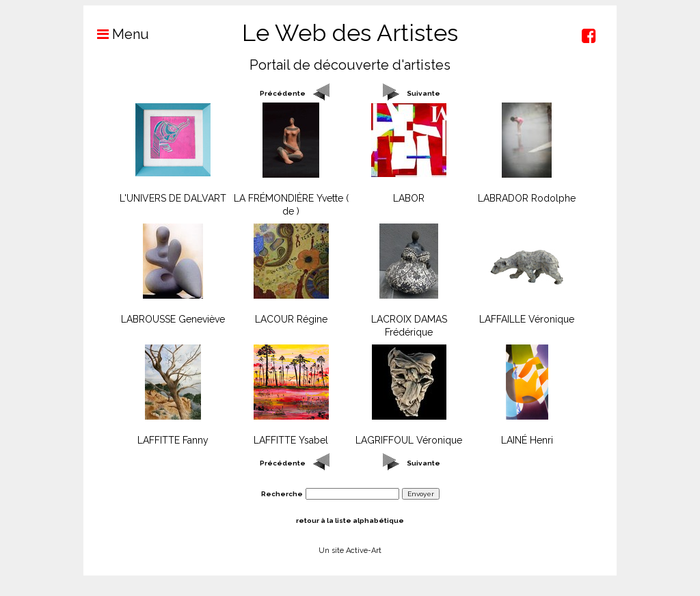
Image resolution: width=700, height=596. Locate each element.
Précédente (283, 93)
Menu (116, 34)
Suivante (423, 93)
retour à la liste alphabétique (350, 520)
